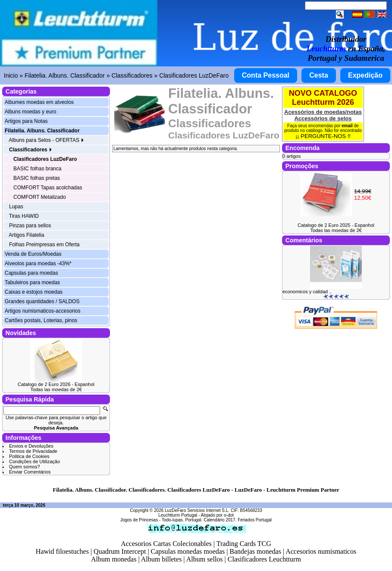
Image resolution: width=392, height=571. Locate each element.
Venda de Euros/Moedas (33, 254)
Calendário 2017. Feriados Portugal (238, 520)
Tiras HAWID (24, 216)
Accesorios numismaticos (321, 551)
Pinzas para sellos (30, 226)
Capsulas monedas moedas (188, 551)
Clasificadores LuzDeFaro (194, 75)
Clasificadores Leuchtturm (264, 559)
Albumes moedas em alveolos (39, 102)
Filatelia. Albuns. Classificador (65, 75)
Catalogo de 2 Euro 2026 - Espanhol (56, 384)
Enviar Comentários (30, 472)
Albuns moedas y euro (30, 112)
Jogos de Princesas (139, 520)
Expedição (365, 75)
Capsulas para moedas (31, 273)
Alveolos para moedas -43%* (38, 264)
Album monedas (114, 559)
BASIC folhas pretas (37, 178)
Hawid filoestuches (62, 551)
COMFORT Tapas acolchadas (48, 188)
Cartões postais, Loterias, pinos (41, 320)
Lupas (16, 207)
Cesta (319, 75)
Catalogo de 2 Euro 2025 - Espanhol (336, 225)
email (347, 126)
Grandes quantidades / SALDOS (42, 301)
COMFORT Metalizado (40, 197)
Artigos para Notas (26, 121)
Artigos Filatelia (26, 235)
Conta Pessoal (266, 75)
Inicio (11, 75)
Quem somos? (25, 467)
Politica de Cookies (29, 456)
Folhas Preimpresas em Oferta (44, 245)
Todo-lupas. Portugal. (182, 520)
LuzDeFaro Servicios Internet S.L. (197, 510)
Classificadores (132, 75)
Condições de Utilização (34, 461)
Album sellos (205, 559)
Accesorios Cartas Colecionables (166, 544)
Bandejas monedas (255, 551)
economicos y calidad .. (307, 292)
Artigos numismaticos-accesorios (42, 311)
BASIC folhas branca (37, 169)
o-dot (229, 515)
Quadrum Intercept (120, 551)
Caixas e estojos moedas (34, 292)
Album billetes (162, 559)
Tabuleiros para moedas (32, 282)
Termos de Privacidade (33, 451)
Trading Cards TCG (244, 544)
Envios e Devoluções (31, 446)
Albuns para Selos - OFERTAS (46, 140)
